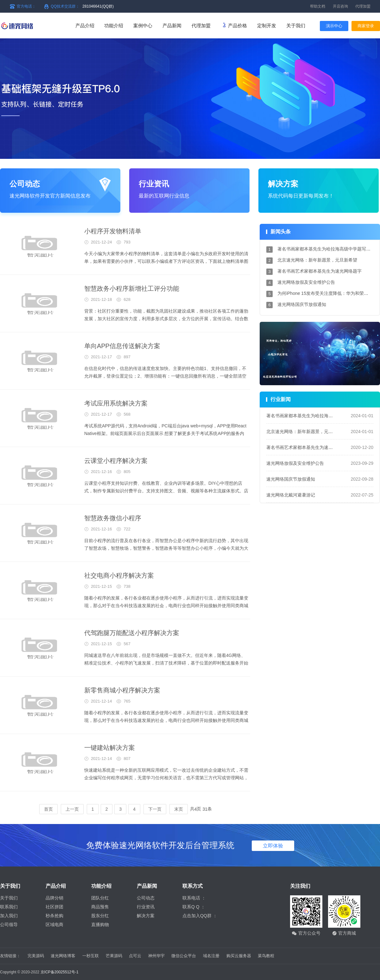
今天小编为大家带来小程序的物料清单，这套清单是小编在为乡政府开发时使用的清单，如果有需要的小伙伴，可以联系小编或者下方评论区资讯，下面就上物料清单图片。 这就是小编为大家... (166, 261)
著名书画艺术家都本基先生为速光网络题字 (320, 271)
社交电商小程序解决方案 (119, 575)
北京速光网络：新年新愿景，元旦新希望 (317, 260)
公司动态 (146, 898)
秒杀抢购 (54, 916)
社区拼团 (54, 907)
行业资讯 (146, 907)
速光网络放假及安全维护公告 (306, 282)
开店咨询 (340, 6)
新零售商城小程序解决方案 (122, 690)
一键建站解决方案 (110, 748)
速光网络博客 (63, 956)
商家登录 (366, 26)
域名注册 (211, 956)
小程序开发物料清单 (113, 231)
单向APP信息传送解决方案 (122, 346)
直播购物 (100, 925)
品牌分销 (54, 898)
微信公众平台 (184, 956)
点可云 (135, 956)
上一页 (72, 809)
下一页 (155, 809)
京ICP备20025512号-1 (60, 972)
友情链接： (10, 956)
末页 (179, 809)
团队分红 (100, 898)
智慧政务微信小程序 (113, 518)
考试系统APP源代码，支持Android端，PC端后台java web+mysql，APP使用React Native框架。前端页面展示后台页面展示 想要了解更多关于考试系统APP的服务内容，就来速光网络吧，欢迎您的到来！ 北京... (165, 433)
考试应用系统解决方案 (116, 403)
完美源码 (36, 956)
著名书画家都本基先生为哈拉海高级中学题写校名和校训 (322, 416)
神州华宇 (156, 956)
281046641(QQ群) (98, 6)
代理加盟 (363, 6)
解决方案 (146, 916)
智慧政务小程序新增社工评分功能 (132, 289)
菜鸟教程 (266, 956)
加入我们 (9, 916)
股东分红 (100, 916)
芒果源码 (114, 956)
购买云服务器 (239, 956)
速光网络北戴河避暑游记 (291, 495)
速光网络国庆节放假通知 (302, 304)
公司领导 (9, 925)
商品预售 (100, 907)
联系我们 (9, 907)
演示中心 (334, 26)
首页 (48, 809)
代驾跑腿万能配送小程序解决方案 (132, 633)
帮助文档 (318, 6)
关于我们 (9, 898)
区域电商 (54, 925)
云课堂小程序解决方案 (116, 461)
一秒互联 (91, 956)
